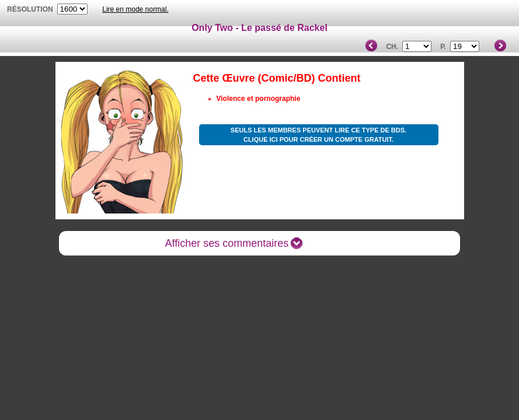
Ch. (392, 47)
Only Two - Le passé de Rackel (259, 28)
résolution (30, 9)
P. (443, 47)
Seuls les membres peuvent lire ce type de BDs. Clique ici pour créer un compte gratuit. (318, 135)
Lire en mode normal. (135, 9)
